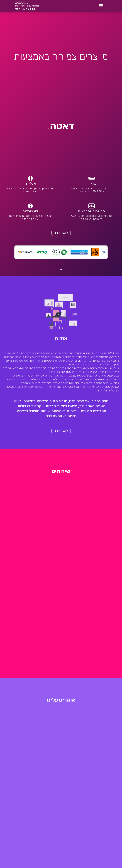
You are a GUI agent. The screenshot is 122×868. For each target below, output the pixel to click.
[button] (101, 6)
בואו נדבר (61, 233)
